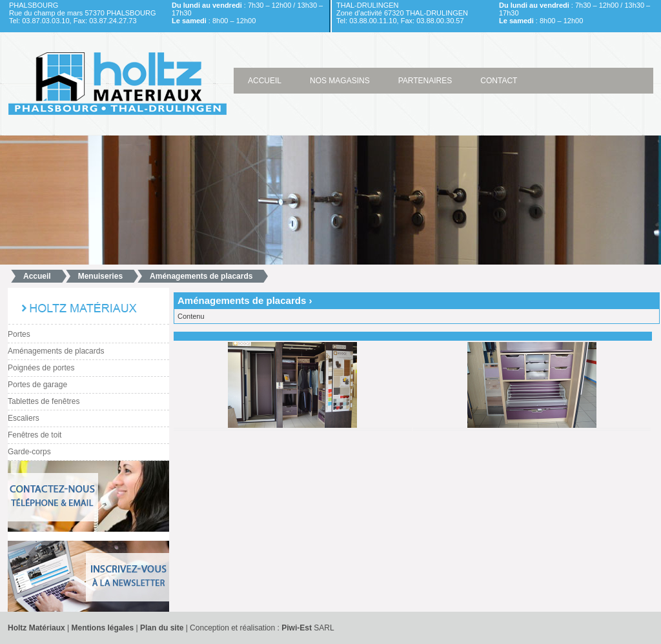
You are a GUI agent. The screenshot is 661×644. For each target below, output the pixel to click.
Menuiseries (100, 276)
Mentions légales (103, 628)
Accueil (37, 276)
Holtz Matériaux (36, 628)
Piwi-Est (297, 628)
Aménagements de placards (201, 276)
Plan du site (162, 628)
